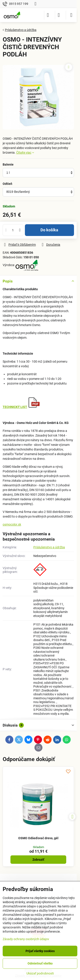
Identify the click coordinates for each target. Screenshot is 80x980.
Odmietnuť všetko (40, 963)
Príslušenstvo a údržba (49, 547)
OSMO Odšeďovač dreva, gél (38, 838)
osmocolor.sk (12, 524)
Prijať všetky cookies (40, 951)
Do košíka (49, 230)
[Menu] (71, 15)
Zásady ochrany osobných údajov (26, 939)
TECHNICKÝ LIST (15, 407)
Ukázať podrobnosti (40, 973)
